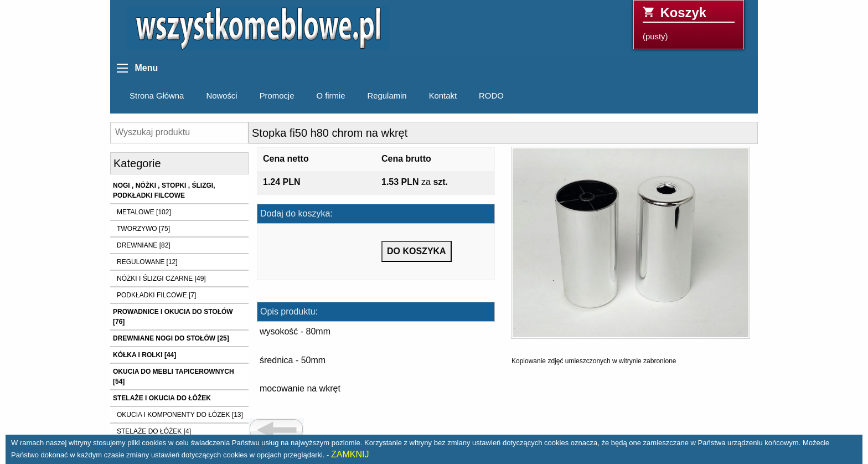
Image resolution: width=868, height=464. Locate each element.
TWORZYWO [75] (143, 229)
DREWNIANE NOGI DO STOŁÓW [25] (171, 338)
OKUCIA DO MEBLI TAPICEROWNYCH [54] (174, 377)
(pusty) (689, 23)
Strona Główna (157, 96)
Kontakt (443, 96)
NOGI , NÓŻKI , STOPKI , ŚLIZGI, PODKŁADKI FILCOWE (164, 190)
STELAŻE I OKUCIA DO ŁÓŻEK (162, 398)
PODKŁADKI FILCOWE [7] (156, 295)
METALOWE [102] (144, 212)
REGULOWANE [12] (147, 262)
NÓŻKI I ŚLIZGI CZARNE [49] (161, 279)
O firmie (330, 96)
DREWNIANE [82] (144, 245)
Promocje (277, 96)
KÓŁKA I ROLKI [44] (144, 355)
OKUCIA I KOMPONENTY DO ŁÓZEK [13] (180, 415)
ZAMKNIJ (350, 454)
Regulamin (387, 96)
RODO (491, 96)
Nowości (221, 96)
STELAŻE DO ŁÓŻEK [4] (154, 431)
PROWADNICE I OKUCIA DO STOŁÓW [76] (173, 317)
